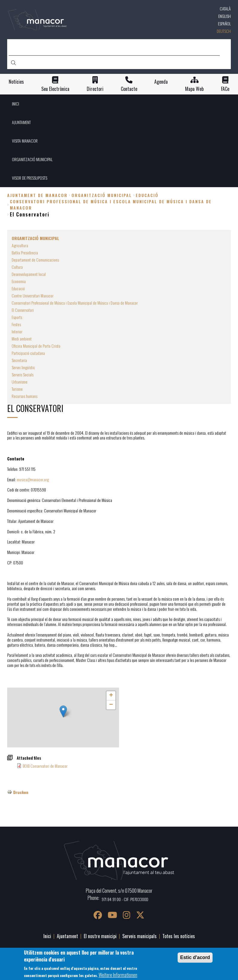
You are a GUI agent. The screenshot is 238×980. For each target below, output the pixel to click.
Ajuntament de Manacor (37, 195)
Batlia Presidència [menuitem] (25, 252)
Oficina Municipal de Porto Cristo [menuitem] (36, 346)
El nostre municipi (100, 936)
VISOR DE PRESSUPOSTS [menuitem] (30, 178)
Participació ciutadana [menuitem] (28, 353)
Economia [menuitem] (19, 281)
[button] (63, 711)
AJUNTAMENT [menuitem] (21, 122)
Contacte (129, 89)
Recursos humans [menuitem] (25, 396)
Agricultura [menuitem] (20, 245)
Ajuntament (67, 936)
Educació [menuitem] (18, 288)
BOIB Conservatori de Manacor (45, 766)
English (225, 16)
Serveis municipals (139, 936)
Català (225, 9)
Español (224, 23)
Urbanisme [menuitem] (20, 382)
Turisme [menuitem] (17, 389)
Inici (47, 936)
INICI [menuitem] (16, 104)
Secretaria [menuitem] (19, 360)
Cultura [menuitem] (17, 267)
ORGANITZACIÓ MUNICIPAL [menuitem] (32, 159)
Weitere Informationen (118, 975)
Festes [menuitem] (16, 324)
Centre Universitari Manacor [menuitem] (33, 296)
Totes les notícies (179, 936)
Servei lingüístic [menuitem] (23, 367)
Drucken (21, 792)
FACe (225, 89)
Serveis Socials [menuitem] (23, 374)
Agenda (161, 82)
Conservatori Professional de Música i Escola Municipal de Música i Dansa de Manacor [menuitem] (75, 303)
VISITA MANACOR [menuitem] (25, 141)
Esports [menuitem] (17, 317)
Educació (147, 195)
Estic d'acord (195, 957)
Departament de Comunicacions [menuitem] (35, 260)
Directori (95, 89)
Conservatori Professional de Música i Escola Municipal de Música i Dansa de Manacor (111, 204)
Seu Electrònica (55, 89)
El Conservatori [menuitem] (23, 310)
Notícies (16, 82)
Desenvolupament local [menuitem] (29, 274)
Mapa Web (194, 89)
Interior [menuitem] (17, 331)
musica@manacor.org (33, 479)
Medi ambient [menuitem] (22, 339)
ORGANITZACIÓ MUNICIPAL (102, 195)
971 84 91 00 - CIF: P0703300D (125, 899)
